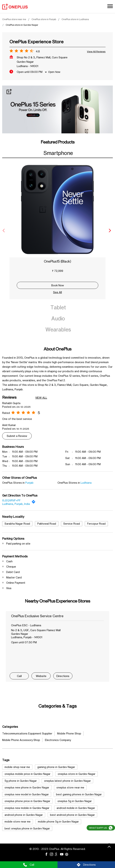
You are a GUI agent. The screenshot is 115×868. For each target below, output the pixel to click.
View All (41, 398)
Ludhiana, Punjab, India (16, 504)
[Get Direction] (34, 503)
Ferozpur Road (96, 524)
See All (57, 292)
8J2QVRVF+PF (11, 500)
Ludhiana (86, 483)
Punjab (29, 483)
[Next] (111, 231)
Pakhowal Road (47, 524)
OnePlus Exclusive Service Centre (37, 616)
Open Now (54, 72)
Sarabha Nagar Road (17, 524)
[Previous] (4, 231)
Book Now (58, 285)
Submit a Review (17, 436)
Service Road (72, 524)
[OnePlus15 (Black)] (57, 209)
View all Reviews (96, 51)
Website (41, 676)
